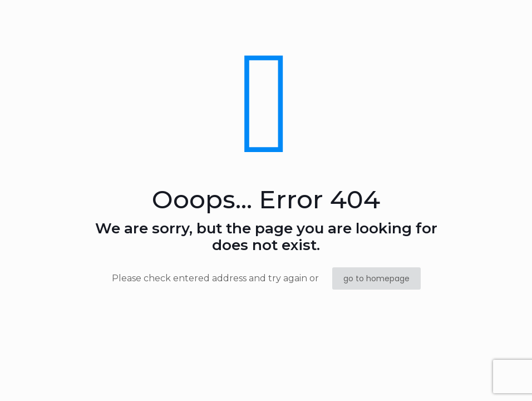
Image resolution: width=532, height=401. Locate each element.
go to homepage (376, 278)
